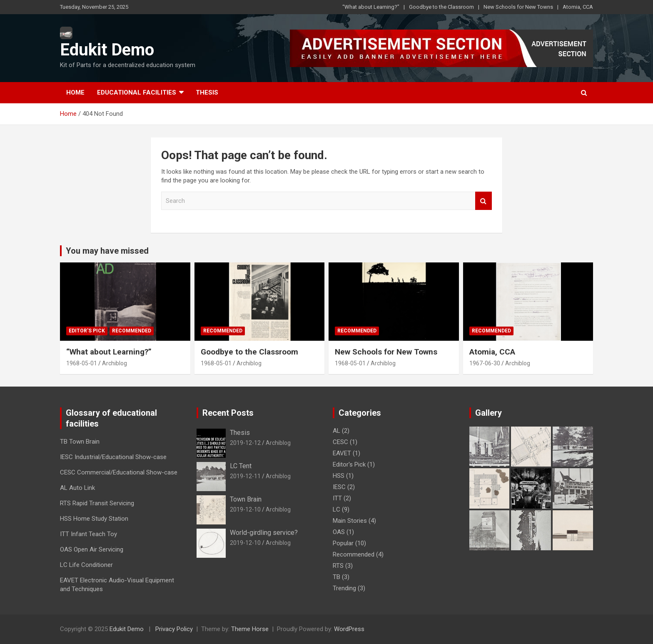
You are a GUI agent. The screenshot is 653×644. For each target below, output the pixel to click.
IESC (339, 487)
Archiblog (115, 363)
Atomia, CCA (578, 7)
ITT (337, 498)
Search (484, 201)
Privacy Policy (174, 629)
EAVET (342, 453)
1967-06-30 (485, 363)
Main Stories (350, 521)
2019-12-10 (245, 509)
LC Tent (241, 466)
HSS (339, 476)
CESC (340, 442)
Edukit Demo (107, 50)
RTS (338, 566)
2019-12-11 (245, 476)
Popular (343, 543)
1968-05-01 (82, 363)
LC (336, 509)
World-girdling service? (264, 533)
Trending (344, 588)
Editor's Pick (87, 331)
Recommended (132, 331)
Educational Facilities (137, 92)
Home (75, 92)
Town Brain (246, 499)
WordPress (349, 629)
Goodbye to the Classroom (441, 7)
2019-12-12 (245, 443)
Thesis (207, 92)
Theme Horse (250, 629)
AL (336, 431)
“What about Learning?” (371, 7)
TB (336, 577)
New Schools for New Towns (518, 7)
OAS (339, 532)
